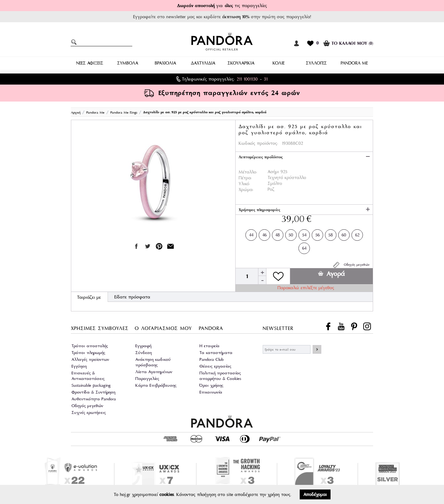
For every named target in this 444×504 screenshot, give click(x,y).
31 (266, 79)
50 (291, 234)
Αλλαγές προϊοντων (90, 359)
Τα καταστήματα (216, 353)
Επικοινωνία (211, 392)
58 (331, 234)
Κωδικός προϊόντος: (258, 143)
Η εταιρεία (210, 346)
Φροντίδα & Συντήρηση (93, 392)
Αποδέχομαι (315, 494)
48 (278, 234)
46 (265, 234)
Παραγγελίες (147, 379)
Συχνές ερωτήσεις (89, 412)
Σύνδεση (144, 353)
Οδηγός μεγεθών (351, 265)
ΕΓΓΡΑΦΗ (317, 349)
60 (344, 234)
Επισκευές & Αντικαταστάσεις (88, 376)
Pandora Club (212, 359)
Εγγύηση (79, 366)
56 (318, 234)
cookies (167, 494)
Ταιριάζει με (89, 297)
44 (251, 234)
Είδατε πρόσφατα (132, 297)
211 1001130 (247, 79)
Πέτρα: (245, 178)
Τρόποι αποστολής (90, 346)
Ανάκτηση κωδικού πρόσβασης (153, 362)
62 (357, 234)
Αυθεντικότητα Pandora (94, 399)
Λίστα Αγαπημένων (154, 372)
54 (304, 234)
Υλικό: (244, 184)
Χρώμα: (246, 190)
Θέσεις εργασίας (215, 366)
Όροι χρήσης (211, 385)
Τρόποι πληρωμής (88, 353)
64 (304, 247)
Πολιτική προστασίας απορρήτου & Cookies (220, 376)
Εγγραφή (143, 346)
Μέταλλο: (248, 172)
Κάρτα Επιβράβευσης (156, 385)
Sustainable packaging (91, 385)
